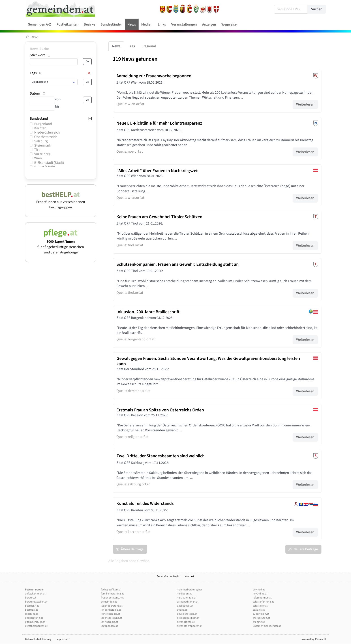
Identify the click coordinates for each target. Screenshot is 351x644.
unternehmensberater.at (267, 626)
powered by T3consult (313, 639)
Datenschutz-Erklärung (38, 639)
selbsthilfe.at (260, 606)
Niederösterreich (47, 132)
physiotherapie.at (187, 614)
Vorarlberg (42, 154)
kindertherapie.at (111, 610)
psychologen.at (186, 622)
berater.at (31, 598)
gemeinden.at (109, 602)
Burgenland (43, 124)
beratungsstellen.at (36, 602)
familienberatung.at (112, 594)
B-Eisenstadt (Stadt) (49, 163)
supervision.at (261, 614)
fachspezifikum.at (111, 590)
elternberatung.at (35, 622)
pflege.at (182, 610)
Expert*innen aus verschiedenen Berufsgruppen (61, 202)
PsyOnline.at (260, 594)
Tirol (38, 150)
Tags (132, 46)
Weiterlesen (305, 104)
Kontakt (189, 576)
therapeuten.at (261, 618)
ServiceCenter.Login (168, 576)
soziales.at (259, 610)
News (35, 37)
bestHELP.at (32, 606)
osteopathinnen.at (188, 602)
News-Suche (39, 49)
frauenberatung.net (112, 598)
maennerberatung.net (189, 590)
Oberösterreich (46, 137)
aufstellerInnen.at (35, 594)
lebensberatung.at (111, 618)
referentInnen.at (262, 598)
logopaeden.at (109, 626)
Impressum (63, 639)
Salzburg (41, 141)
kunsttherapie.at (110, 614)
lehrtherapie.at (109, 622)
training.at (259, 622)
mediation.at (184, 594)
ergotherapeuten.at (36, 626)
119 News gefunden (135, 59)
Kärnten (40, 128)
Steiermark (43, 145)
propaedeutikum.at (188, 618)
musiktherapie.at (187, 598)
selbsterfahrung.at (263, 602)
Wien (38, 158)
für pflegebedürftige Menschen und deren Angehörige (61, 244)
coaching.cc (32, 614)
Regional (149, 46)
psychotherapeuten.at (190, 626)
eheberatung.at (34, 618)
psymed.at (259, 590)
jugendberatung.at (112, 606)
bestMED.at (31, 610)
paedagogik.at (185, 606)
